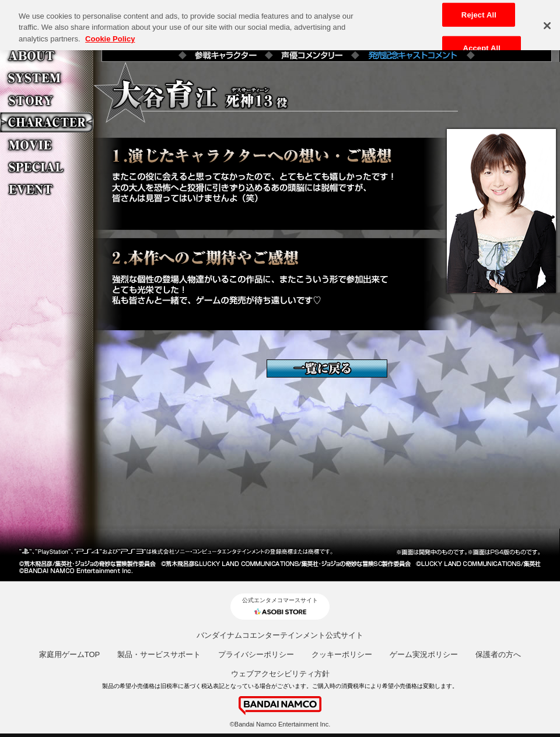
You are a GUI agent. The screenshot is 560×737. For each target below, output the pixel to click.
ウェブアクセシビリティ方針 (280, 674)
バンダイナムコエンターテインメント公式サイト (280, 635)
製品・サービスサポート (159, 654)
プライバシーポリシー (256, 654)
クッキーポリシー (342, 654)
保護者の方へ (498, 654)
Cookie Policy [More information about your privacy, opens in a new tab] (110, 34)
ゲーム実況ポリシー (424, 654)
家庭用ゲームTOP (70, 654)
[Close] (547, 21)
